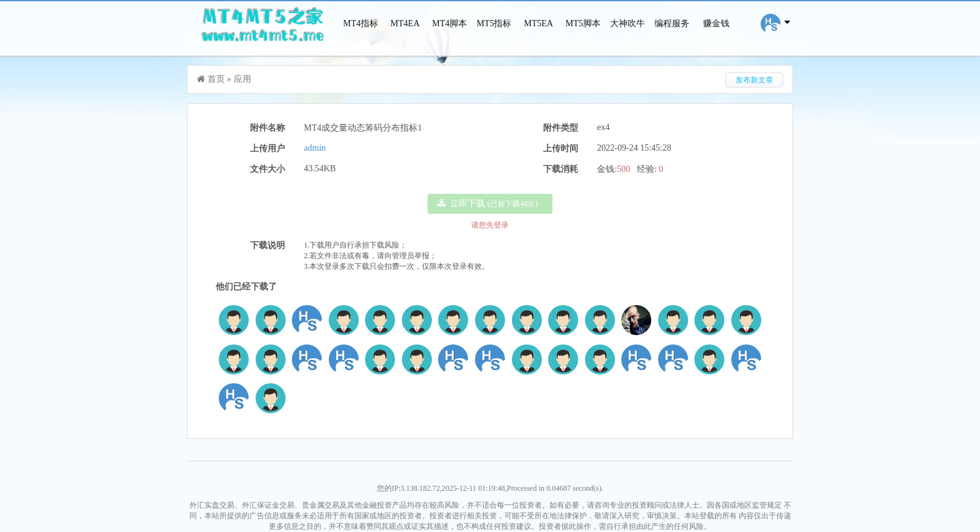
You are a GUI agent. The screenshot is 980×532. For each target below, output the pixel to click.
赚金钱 (716, 23)
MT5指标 (494, 23)
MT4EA (405, 23)
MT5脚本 (583, 23)
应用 (242, 79)
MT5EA (538, 23)
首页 (216, 79)
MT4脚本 (449, 23)
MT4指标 (361, 23)
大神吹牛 (627, 23)
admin (315, 148)
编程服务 (672, 23)
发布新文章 (754, 80)
